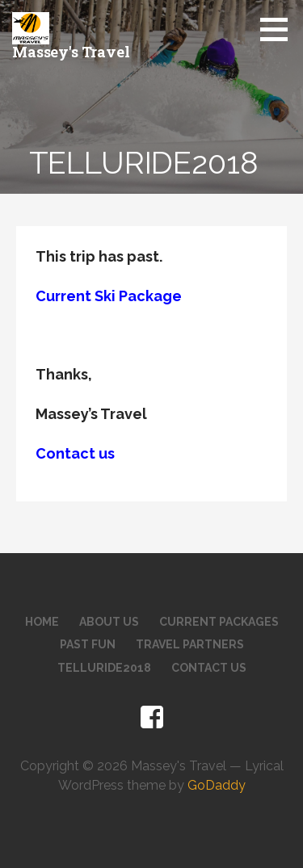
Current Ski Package (109, 296)
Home (42, 622)
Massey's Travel (71, 52)
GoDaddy (217, 785)
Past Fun (88, 644)
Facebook (152, 718)
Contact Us (209, 668)
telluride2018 (104, 668)
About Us (109, 622)
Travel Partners (190, 644)
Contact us (75, 453)
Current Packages (219, 622)
